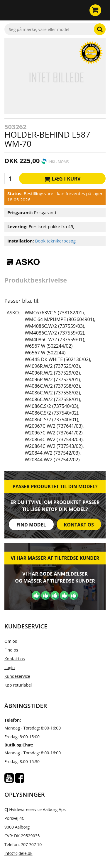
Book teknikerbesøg (55, 241)
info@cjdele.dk (18, 853)
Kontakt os (79, 525)
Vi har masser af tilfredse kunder (55, 558)
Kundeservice (17, 676)
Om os (11, 641)
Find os (11, 650)
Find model (31, 525)
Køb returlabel (18, 685)
